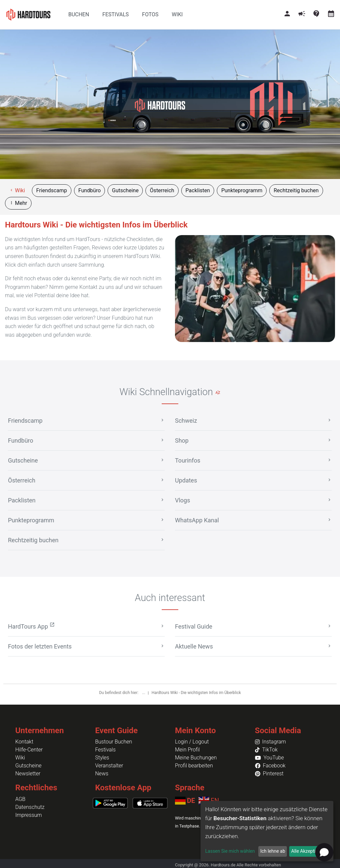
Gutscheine (125, 190)
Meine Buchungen (196, 758)
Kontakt (24, 742)
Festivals (106, 750)
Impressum (29, 815)
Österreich (162, 190)
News (102, 774)
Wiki (17, 190)
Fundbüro (90, 190)
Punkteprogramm (242, 190)
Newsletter (28, 774)
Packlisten (198, 190)
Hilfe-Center (29, 750)
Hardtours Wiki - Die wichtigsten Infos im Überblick (196, 693)
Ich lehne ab (273, 851)
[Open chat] (324, 852)
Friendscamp (52, 190)
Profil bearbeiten (194, 766)
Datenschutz (30, 807)
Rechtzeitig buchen (296, 190)
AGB (20, 799)
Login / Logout (192, 742)
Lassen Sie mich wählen (230, 851)
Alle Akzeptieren (308, 851)
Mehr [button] (18, 203)
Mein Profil (187, 750)
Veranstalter (109, 766)
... (144, 693)
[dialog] (267, 831)
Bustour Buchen (114, 742)
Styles (102, 758)
